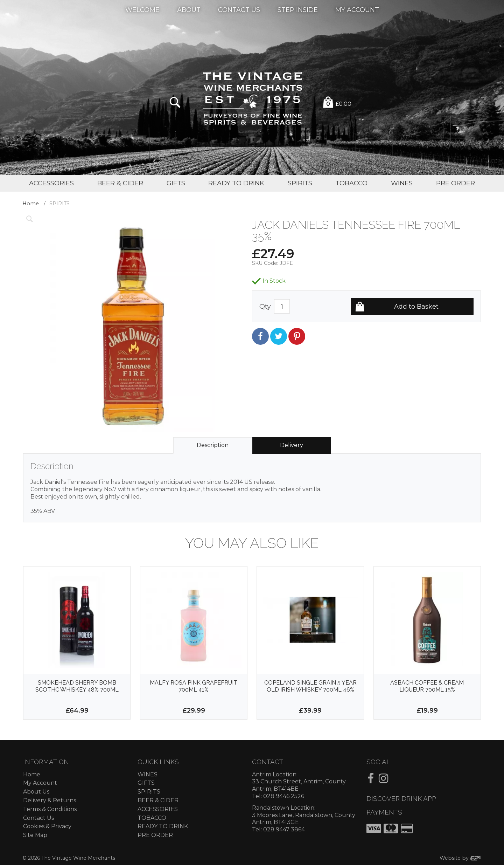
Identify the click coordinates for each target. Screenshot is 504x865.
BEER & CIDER (158, 800)
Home (31, 204)
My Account (357, 9)
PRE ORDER (155, 835)
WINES (148, 774)
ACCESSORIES (158, 809)
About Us (36, 792)
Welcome (142, 9)
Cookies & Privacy (47, 826)
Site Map (35, 835)
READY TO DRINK (163, 826)
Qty (265, 306)
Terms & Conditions (50, 809)
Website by (461, 858)
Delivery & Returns (50, 800)
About (189, 9)
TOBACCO (152, 818)
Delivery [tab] (292, 445)
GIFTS (146, 783)
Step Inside (298, 9)
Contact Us (239, 9)
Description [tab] (213, 445)
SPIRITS (149, 792)
